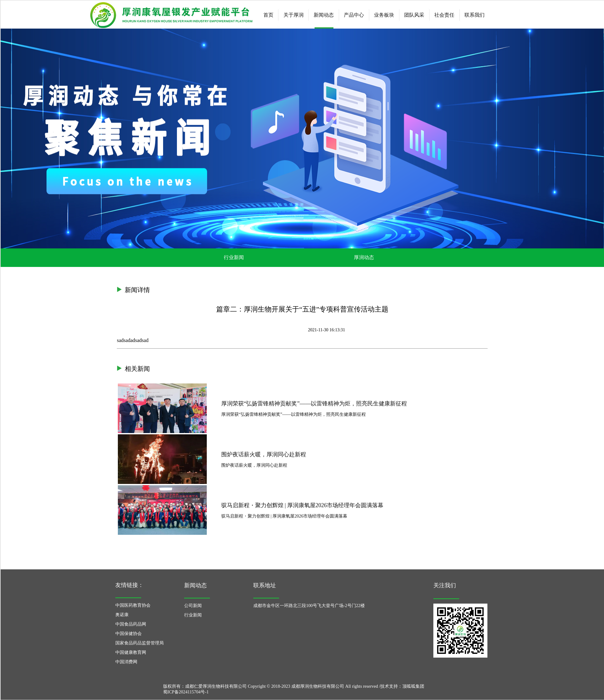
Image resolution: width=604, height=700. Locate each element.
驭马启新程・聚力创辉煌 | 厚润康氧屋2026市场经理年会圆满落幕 (302, 505)
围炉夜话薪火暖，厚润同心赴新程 (264, 454)
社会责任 (444, 15)
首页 (268, 15)
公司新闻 (193, 606)
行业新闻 (234, 257)
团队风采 (414, 15)
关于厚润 (294, 15)
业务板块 (384, 15)
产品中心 (354, 15)
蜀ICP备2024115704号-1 (186, 692)
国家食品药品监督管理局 (140, 643)
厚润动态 (364, 257)
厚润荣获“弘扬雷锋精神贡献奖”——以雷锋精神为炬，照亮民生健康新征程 (314, 403)
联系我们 (475, 15)
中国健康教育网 (131, 652)
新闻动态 (324, 15)
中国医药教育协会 (133, 605)
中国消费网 (126, 662)
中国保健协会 (129, 634)
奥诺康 (122, 615)
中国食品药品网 (131, 624)
